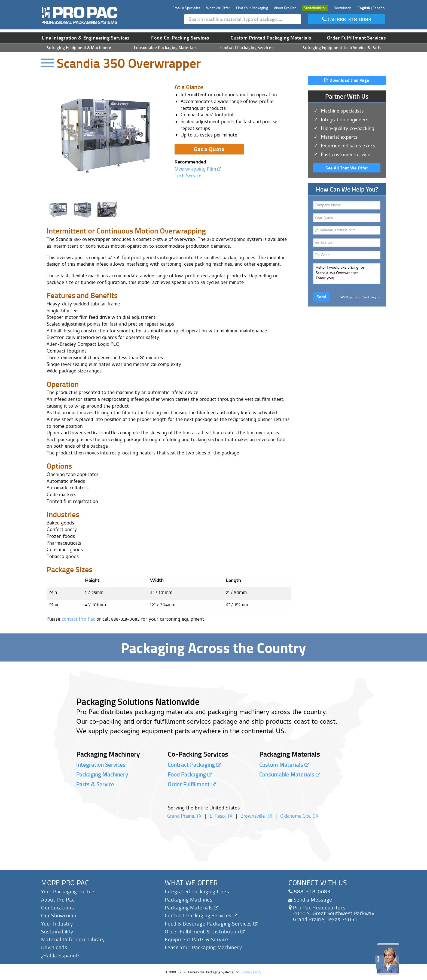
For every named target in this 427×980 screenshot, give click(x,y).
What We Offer (218, 8)
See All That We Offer (347, 168)
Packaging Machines (189, 899)
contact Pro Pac (78, 620)
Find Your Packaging (252, 8)
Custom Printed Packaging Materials (271, 38)
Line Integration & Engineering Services (86, 38)
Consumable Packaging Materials (165, 48)
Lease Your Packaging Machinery (203, 947)
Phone (347, 242)
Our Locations (57, 907)
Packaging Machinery (102, 774)
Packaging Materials (192, 907)
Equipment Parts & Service (196, 939)
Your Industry (57, 923)
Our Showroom (59, 915)
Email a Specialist (186, 8)
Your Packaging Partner (69, 891)
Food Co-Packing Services (180, 38)
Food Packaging (190, 774)
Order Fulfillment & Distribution (205, 931)
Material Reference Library (73, 939)
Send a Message (310, 899)
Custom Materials (284, 764)
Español (379, 8)
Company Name (347, 205)
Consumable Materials (290, 774)
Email (347, 230)
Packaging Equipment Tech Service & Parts (341, 48)
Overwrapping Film (198, 170)
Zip (347, 255)
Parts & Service (95, 784)
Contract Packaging (194, 764)
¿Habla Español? (60, 955)
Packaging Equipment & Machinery (78, 48)
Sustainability (315, 8)
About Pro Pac (285, 8)
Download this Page (347, 80)
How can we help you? (347, 273)
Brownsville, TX (256, 816)
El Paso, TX (221, 816)
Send (321, 297)
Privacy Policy (252, 972)
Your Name (347, 217)
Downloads (343, 8)
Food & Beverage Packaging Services (211, 923)
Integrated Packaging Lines (197, 891)
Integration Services (101, 764)
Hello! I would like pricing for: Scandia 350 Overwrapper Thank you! (347, 274)
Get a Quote (209, 149)
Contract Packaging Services (247, 48)
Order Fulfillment (192, 784)
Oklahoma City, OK (299, 816)
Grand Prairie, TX (184, 816)
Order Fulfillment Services (356, 38)
